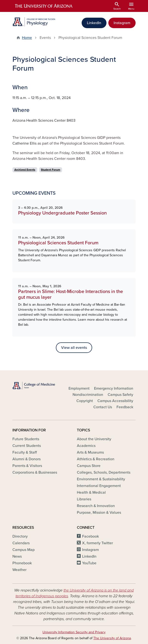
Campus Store (89, 466)
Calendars (21, 543)
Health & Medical (91, 492)
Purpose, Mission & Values (99, 513)
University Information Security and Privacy (74, 632)
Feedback (125, 407)
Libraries (84, 499)
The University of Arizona (112, 638)
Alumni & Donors (26, 459)
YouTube (89, 563)
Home (27, 38)
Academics (86, 446)
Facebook (90, 536)
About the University (94, 439)
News (17, 556)
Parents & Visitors (27, 466)
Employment (79, 388)
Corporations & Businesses (35, 472)
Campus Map (24, 550)
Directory (20, 536)
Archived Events (25, 170)
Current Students (27, 446)
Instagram (122, 23)
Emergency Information (114, 388)
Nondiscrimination (88, 395)
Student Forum (50, 170)
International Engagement (99, 486)
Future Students (26, 439)
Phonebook (22, 563)
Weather (19, 570)
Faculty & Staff (25, 452)
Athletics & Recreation (96, 459)
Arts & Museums (90, 452)
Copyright (85, 401)
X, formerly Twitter (98, 543)
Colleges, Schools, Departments (104, 472)
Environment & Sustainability (101, 479)
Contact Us (103, 407)
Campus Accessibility (115, 401)
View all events (74, 348)
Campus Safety (120, 395)
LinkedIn (94, 23)
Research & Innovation (96, 506)
